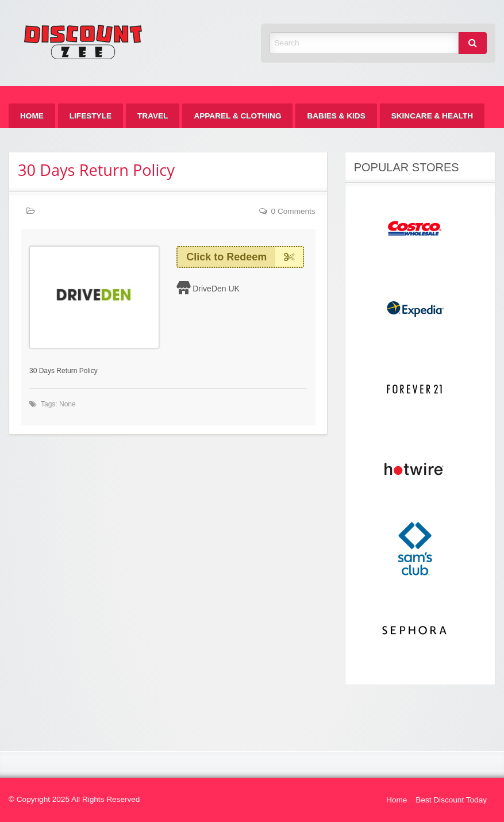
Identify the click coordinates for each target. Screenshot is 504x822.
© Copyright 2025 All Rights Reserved (74, 799)
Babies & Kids (336, 116)
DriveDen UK (216, 289)
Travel (153, 116)
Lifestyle (91, 116)
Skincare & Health (432, 116)
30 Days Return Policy (96, 170)
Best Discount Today (451, 800)
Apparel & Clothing (237, 116)
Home (32, 116)
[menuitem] (32, 116)
